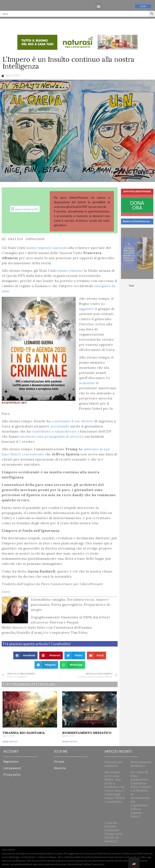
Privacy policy (12, 775)
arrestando (60, 426)
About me (60, 768)
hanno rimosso (70, 270)
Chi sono (59, 762)
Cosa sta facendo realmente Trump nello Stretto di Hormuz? (114, 832)
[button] (98, 6)
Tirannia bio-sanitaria (24, 733)
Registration (11, 762)
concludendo (33, 454)
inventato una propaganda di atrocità (52, 436)
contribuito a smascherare (54, 431)
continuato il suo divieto (72, 421)
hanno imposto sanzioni (47, 248)
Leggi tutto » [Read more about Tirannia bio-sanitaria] (10, 742)
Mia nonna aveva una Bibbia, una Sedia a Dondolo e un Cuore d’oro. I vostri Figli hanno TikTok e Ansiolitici (115, 787)
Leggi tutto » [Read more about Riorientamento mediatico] (70, 742)
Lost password (12, 768)
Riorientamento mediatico (87, 733)
